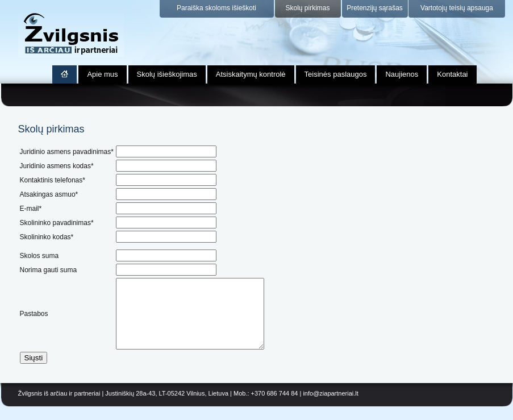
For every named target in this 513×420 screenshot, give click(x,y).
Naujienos (402, 74)
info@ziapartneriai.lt (330, 407)
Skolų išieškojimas (167, 74)
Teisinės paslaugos (336, 74)
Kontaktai (452, 74)
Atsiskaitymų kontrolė (251, 74)
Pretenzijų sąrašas (375, 8)
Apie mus (102, 74)
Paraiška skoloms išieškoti (216, 8)
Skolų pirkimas (307, 8)
